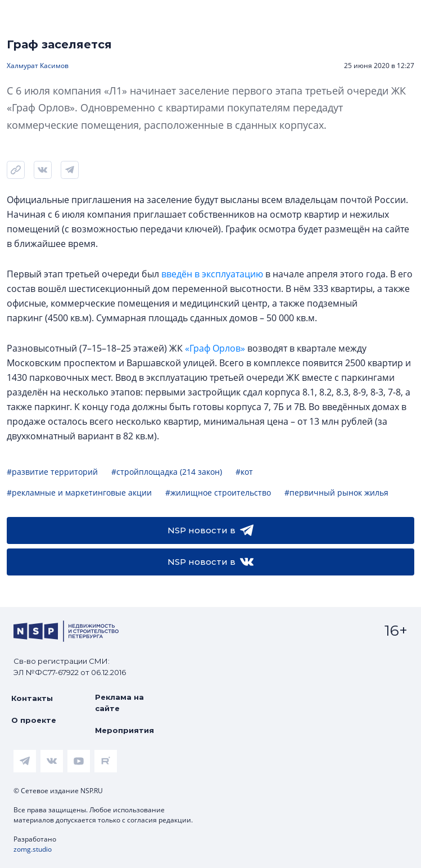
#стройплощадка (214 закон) (167, 472)
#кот (244, 472)
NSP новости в (210, 530)
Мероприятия (125, 730)
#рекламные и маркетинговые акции (79, 493)
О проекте (34, 720)
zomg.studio (33, 849)
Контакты (32, 698)
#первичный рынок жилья (336, 493)
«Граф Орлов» (215, 348)
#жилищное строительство (218, 493)
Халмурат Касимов (38, 66)
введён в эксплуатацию (212, 274)
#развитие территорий (52, 472)
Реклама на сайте (119, 703)
